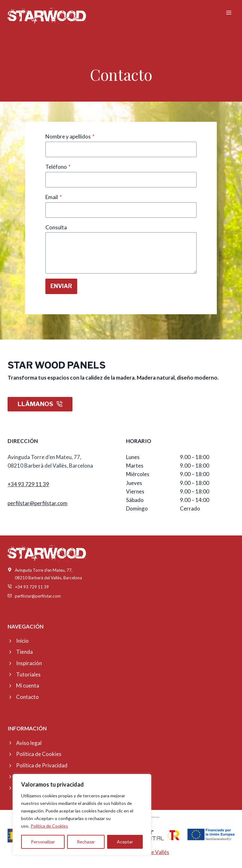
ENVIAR (61, 286)
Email (54, 197)
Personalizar (43, 842)
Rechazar (86, 842)
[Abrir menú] (229, 12)
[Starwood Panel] (47, 16)
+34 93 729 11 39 (28, 484)
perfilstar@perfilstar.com (37, 503)
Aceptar (125, 842)
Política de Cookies (49, 826)
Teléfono (58, 167)
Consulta (56, 227)
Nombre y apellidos (70, 136)
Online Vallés (154, 852)
